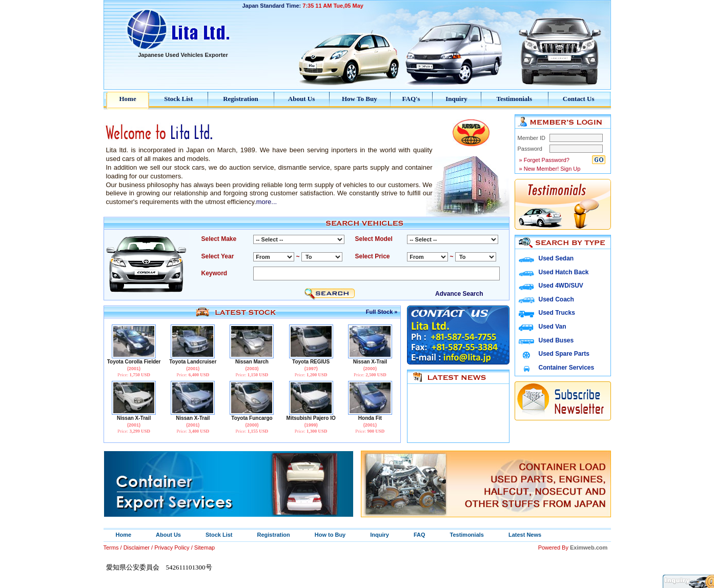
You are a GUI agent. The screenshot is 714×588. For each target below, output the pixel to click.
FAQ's (411, 99)
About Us (301, 99)
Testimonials (514, 99)
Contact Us (579, 99)
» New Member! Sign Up (549, 169)
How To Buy (360, 99)
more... (267, 202)
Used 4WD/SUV (561, 286)
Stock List (178, 99)
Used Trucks (557, 313)
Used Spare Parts (564, 354)
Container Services (567, 368)
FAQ (420, 535)
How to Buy (330, 535)
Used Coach (556, 299)
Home (128, 99)
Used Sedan (556, 258)
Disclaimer (137, 548)
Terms (111, 548)
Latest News (525, 535)
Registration (241, 99)
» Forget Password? (544, 160)
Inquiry (456, 99)
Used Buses (556, 340)
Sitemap (205, 548)
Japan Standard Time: (303, 6)
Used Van (553, 327)
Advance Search (459, 294)
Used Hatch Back (564, 272)
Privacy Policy (172, 548)
